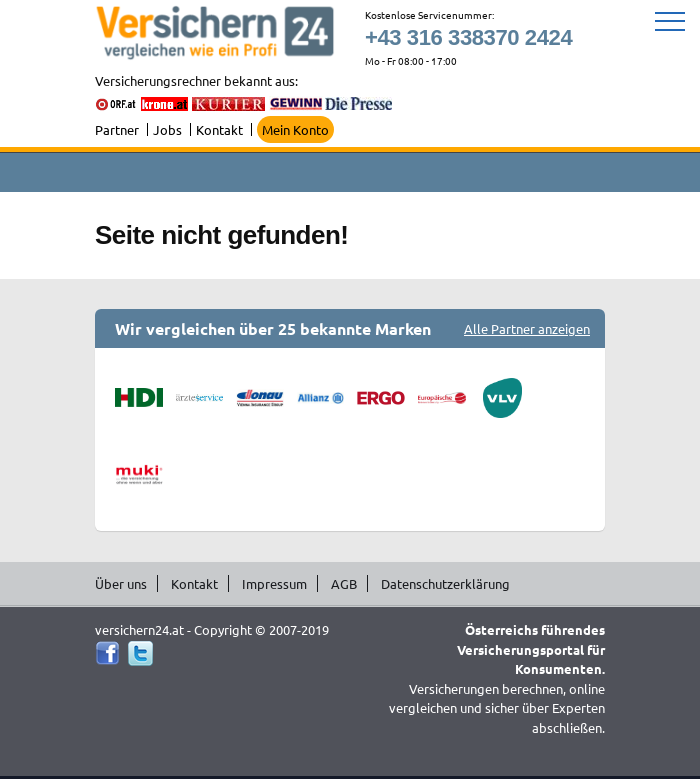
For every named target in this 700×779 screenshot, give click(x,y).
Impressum (274, 583)
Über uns (121, 583)
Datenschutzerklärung (445, 583)
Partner (117, 129)
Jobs (167, 129)
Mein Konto (295, 129)
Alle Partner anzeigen (527, 328)
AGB (344, 583)
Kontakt (219, 129)
